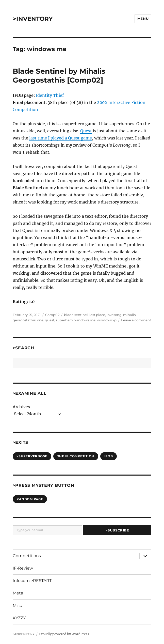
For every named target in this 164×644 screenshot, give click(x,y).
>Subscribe (117, 530)
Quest (86, 131)
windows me (85, 320)
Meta (18, 593)
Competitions (27, 556)
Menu (143, 19)
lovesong (114, 315)
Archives (21, 407)
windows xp (107, 320)
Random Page (30, 499)
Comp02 (52, 315)
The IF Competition (76, 456)
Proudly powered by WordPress (64, 634)
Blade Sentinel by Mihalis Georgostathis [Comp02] (59, 76)
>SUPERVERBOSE (32, 456)
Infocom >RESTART (32, 581)
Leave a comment (136, 320)
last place (97, 315)
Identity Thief (50, 95)
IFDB (109, 456)
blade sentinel (76, 315)
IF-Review (23, 568)
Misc (17, 606)
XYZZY (19, 618)
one (40, 320)
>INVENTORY (33, 19)
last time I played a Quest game (61, 138)
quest (50, 320)
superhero (64, 320)
